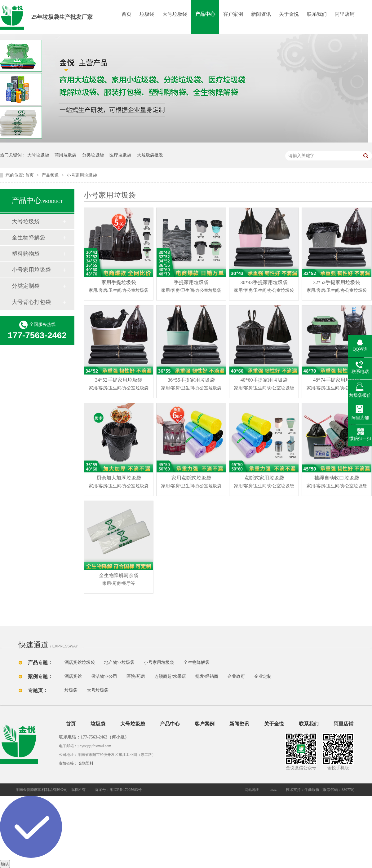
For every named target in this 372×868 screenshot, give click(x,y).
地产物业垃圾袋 (119, 662)
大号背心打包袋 (31, 302)
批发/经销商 (207, 676)
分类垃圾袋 (93, 155)
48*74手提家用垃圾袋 (337, 385)
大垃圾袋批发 (150, 155)
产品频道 (51, 175)
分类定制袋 (26, 286)
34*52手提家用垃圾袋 (119, 385)
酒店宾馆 (73, 676)
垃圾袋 (147, 14)
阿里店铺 (345, 14)
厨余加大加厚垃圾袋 (119, 483)
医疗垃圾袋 (120, 155)
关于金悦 (289, 14)
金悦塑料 (86, 763)
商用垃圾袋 (65, 155)
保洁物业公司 (104, 676)
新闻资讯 (261, 14)
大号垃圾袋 (175, 14)
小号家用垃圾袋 (82, 175)
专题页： (38, 690)
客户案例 (233, 14)
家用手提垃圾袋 (119, 287)
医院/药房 (136, 676)
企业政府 (236, 676)
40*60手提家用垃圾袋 (264, 385)
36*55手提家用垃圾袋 (191, 385)
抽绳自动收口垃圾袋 (337, 483)
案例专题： (40, 676)
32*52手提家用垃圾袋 (337, 287)
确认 (5, 864)
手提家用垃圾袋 (191, 287)
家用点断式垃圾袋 (191, 483)
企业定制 (263, 676)
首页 (126, 14)
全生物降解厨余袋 (119, 580)
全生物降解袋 (29, 238)
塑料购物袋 (26, 254)
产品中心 (205, 14)
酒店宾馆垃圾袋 (80, 662)
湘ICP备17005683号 (126, 790)
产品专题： (40, 662)
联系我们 (317, 14)
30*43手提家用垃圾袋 (264, 287)
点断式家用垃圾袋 (264, 483)
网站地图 (252, 790)
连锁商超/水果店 (170, 676)
